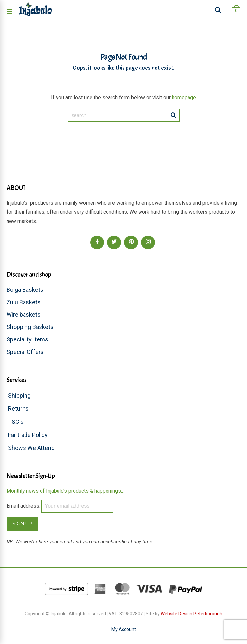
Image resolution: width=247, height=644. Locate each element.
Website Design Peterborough (191, 614)
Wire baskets (24, 314)
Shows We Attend (31, 448)
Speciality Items (27, 339)
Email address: (24, 506)
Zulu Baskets (24, 302)
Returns (18, 409)
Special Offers (25, 352)
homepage (184, 98)
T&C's (16, 422)
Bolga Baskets (25, 290)
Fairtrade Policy (28, 435)
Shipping (19, 396)
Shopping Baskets (30, 327)
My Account (124, 629)
